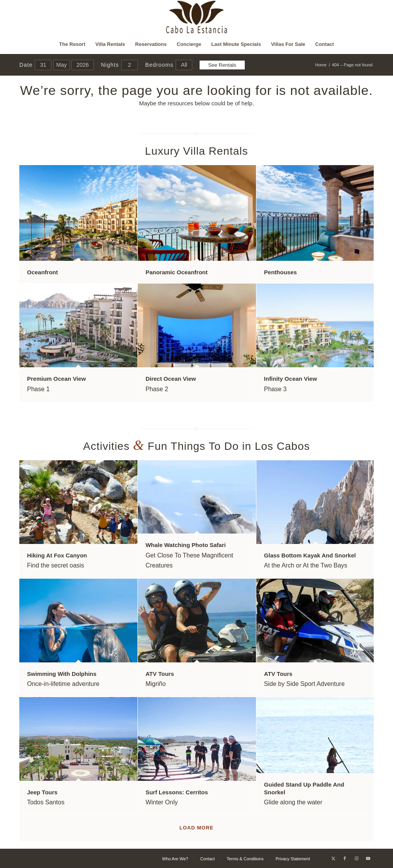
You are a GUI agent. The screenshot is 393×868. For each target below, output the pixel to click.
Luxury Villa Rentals (197, 151)
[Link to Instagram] (356, 858)
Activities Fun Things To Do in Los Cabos (196, 446)
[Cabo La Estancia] (197, 17)
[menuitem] (72, 44)
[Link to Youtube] (368, 858)
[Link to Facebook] (345, 858)
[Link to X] (333, 858)
